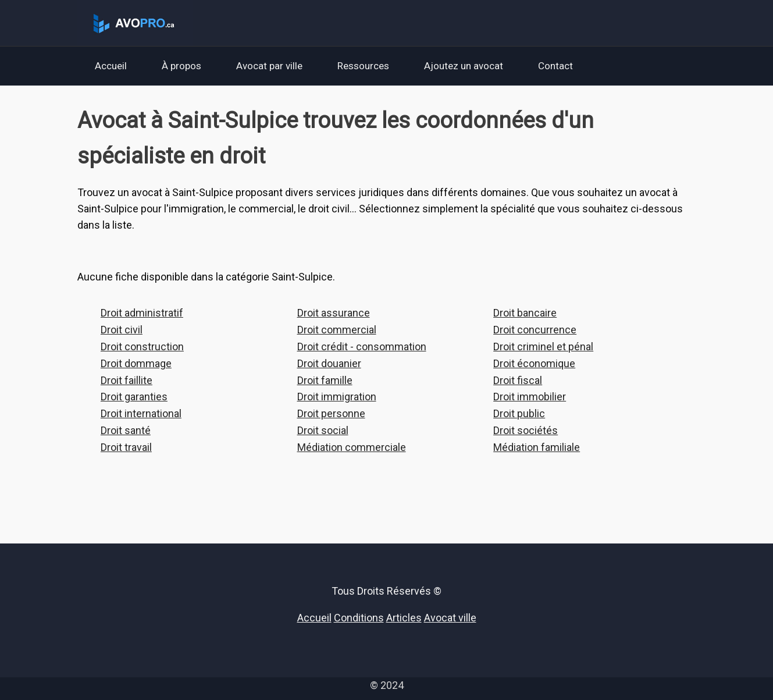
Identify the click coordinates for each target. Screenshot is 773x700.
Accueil (111, 66)
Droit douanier (329, 363)
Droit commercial (337, 330)
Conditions (359, 618)
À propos (181, 66)
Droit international (141, 413)
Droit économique (534, 363)
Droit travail (126, 447)
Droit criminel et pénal (543, 347)
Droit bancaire (525, 313)
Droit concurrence (535, 330)
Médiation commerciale (352, 447)
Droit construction (142, 347)
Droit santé (126, 430)
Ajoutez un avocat (464, 66)
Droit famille (325, 380)
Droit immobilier (530, 397)
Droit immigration (337, 397)
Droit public (519, 413)
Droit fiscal (518, 380)
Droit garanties (134, 397)
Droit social (323, 430)
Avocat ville (450, 618)
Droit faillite (127, 380)
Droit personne (331, 413)
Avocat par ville (269, 66)
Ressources (363, 66)
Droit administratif (142, 313)
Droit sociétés (526, 430)
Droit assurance (334, 313)
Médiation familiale (537, 447)
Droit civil (122, 330)
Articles (404, 618)
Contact (555, 66)
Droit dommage (136, 363)
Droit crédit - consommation (362, 347)
